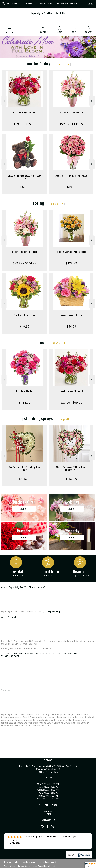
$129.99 (71, 263)
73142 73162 (13, 656)
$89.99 (71, 187)
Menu (10, 32)
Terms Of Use (9, 866)
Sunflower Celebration (25, 315)
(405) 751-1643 (13, 3)
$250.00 (71, 479)
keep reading (53, 611)
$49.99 (25, 326)
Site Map (57, 866)
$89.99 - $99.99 (25, 124)
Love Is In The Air (25, 391)
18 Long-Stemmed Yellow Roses (71, 252)
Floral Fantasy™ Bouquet (25, 112)
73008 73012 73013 (20, 653)
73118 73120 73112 (57, 653)
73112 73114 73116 (39, 653)
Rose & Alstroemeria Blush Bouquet (71, 176)
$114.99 (25, 402)
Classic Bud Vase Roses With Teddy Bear (25, 177)
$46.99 (25, 187)
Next (92, 101)
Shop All (61, 64)
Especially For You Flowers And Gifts (48, 13)
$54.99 (71, 326)
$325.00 (25, 479)
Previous (4, 101)
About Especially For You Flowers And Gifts (25, 587)
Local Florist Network (42, 866)
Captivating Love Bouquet (71, 112)
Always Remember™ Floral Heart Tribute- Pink (71, 468)
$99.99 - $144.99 (71, 124)
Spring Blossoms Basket (71, 315)
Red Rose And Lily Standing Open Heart (25, 468)
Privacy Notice (24, 866)
